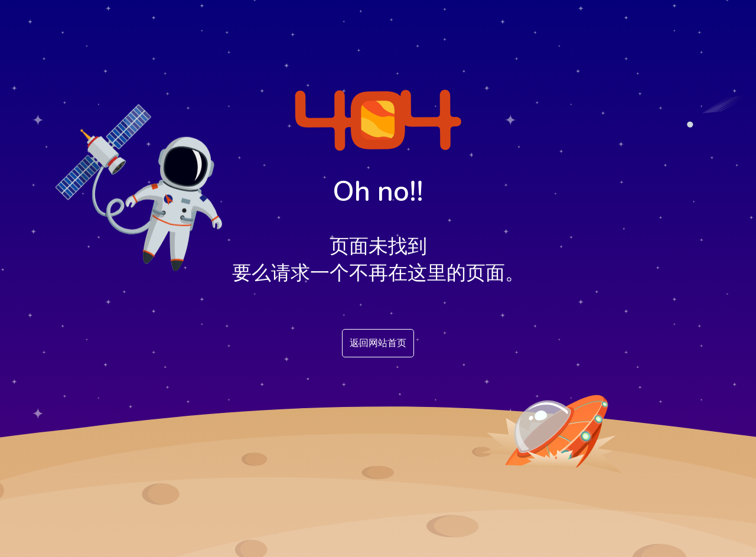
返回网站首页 (378, 343)
